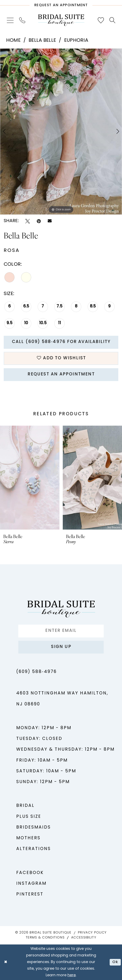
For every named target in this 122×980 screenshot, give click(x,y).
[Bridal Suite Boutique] (61, 20)
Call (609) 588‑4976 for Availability (61, 342)
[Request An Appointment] (61, 4)
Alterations (34, 849)
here (72, 975)
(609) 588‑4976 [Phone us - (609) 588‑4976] (37, 672)
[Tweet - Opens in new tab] (28, 221)
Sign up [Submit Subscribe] (61, 647)
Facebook (30, 873)
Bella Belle (42, 40)
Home (13, 40)
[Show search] (112, 20)
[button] (10, 20)
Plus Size (29, 817)
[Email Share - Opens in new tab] (50, 221)
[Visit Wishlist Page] (101, 20)
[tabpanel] (61, 132)
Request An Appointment (61, 374)
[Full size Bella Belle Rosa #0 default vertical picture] (61, 132)
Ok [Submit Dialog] (115, 962)
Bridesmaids (34, 828)
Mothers (28, 838)
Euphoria (76, 40)
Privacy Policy (92, 933)
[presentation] (30, 478)
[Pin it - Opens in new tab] (39, 221)
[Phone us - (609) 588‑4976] (22, 20)
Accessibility (84, 938)
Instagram (31, 884)
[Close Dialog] (6, 962)
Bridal (25, 806)
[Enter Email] (61, 631)
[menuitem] (10, 20)
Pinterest (30, 894)
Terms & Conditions (45, 938)
